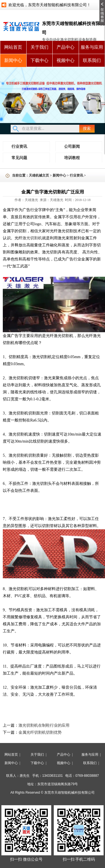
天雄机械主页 (39, 175)
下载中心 (39, 60)
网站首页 (13, 47)
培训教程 (72, 158)
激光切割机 (32, 238)
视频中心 (66, 60)
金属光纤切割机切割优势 (41, 732)
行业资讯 (19, 147)
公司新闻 (72, 147)
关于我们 (39, 47)
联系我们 (92, 60)
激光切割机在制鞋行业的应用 (44, 725)
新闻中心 (13, 60)
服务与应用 (92, 47)
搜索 (87, 129)
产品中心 (66, 47)
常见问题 (19, 158)
